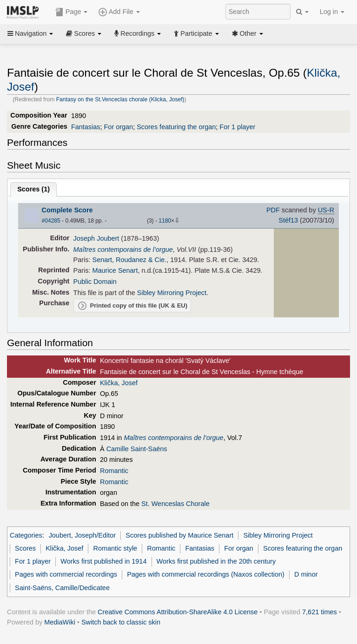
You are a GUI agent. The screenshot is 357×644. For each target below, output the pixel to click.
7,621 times (320, 612)
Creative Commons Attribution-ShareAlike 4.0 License (178, 612)
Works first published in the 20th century (216, 561)
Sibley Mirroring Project (172, 293)
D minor (306, 574)
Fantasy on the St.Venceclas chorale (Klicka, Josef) (120, 99)
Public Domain (95, 282)
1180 (165, 221)
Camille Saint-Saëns (137, 449)
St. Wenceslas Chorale (175, 504)
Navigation (30, 33)
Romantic (114, 471)
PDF (273, 210)
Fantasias (86, 127)
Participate (196, 33)
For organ (119, 127)
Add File (119, 12)
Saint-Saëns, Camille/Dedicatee (62, 588)
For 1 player (237, 127)
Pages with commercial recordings (66, 574)
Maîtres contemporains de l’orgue (123, 250)
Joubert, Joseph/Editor (82, 535)
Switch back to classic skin (121, 622)
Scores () (33, 189)
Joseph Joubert (96, 238)
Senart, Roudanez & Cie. (130, 260)
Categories (26, 535)
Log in (332, 12)
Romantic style (115, 548)
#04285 (51, 221)
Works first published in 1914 (103, 561)
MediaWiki (60, 622)
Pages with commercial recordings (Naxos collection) (206, 574)
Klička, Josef (119, 383)
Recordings (138, 33)
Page (72, 12)
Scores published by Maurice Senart (179, 535)
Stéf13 (288, 220)
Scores (84, 33)
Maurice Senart (115, 270)
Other (248, 33)
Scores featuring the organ (176, 127)
